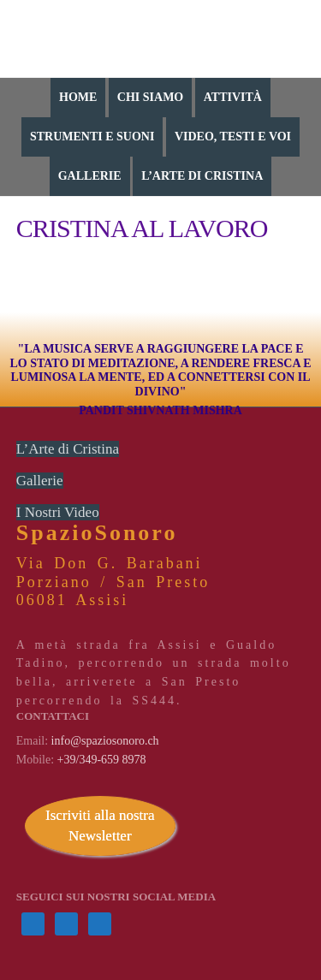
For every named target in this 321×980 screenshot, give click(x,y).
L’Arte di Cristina (68, 449)
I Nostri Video (58, 512)
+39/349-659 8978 (102, 760)
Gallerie (40, 481)
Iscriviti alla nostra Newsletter (100, 826)
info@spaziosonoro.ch (105, 741)
